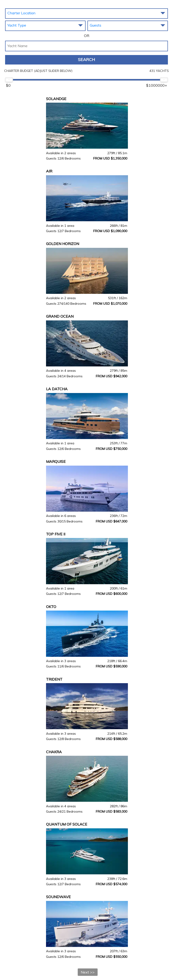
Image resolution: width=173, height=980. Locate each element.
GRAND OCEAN (60, 316)
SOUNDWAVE (58, 897)
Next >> (88, 972)
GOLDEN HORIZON (63, 244)
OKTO (51, 607)
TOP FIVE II (56, 534)
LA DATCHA (57, 389)
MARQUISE (56, 461)
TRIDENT (54, 679)
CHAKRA (54, 752)
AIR (49, 171)
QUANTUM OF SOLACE (67, 824)
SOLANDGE (56, 99)
